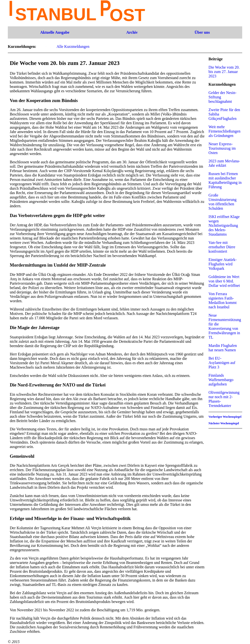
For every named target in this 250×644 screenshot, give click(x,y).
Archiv (132, 32)
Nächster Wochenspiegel (224, 423)
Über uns (202, 32)
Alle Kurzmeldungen (73, 47)
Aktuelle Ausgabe (55, 32)
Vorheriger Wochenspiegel (225, 417)
